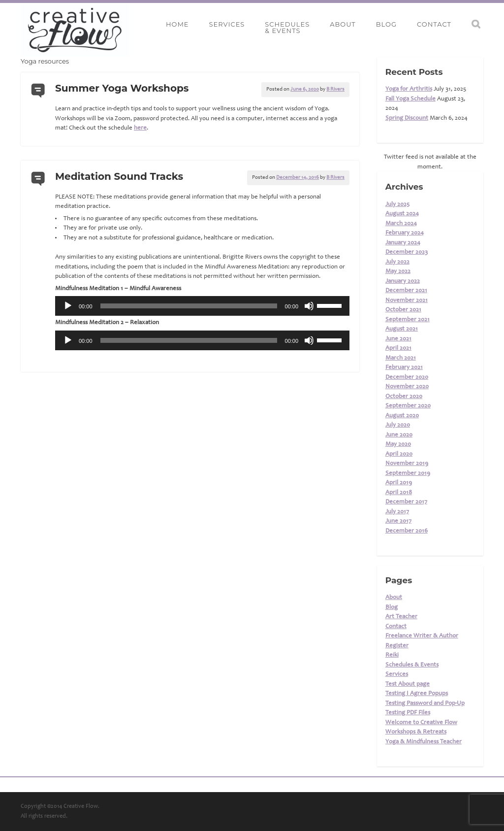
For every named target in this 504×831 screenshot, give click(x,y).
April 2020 (399, 454)
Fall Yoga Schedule (410, 99)
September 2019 (408, 474)
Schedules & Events (412, 665)
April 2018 (399, 493)
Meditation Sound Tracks (119, 176)
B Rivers (335, 89)
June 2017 (398, 521)
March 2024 (401, 224)
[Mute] (309, 306)
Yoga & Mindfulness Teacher (424, 742)
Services (227, 24)
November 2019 (407, 464)
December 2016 (407, 531)
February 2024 (405, 233)
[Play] (68, 306)
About (343, 24)
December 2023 (407, 252)
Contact (434, 24)
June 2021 (398, 339)
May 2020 (398, 445)
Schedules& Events (287, 27)
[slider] (189, 306)
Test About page (408, 684)
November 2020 (407, 387)
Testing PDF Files (408, 713)
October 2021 (403, 310)
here (140, 128)
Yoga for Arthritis (409, 89)
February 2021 (404, 368)
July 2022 (397, 262)
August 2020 (402, 416)
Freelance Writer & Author (422, 636)
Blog (386, 24)
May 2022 (398, 272)
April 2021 (398, 349)
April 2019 (399, 483)
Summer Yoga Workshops (122, 88)
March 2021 (401, 358)
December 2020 (407, 378)
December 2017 (406, 502)
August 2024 (402, 214)
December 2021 (406, 291)
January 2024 (403, 243)
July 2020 (398, 425)
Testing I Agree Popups (417, 694)
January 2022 (403, 282)
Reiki (392, 655)
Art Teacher (401, 617)
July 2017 (397, 512)
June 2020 (399, 435)
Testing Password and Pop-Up (425, 704)
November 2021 (407, 301)
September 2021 (408, 320)
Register (397, 646)
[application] (202, 306)
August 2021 (402, 329)
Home (177, 24)
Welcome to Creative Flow (421, 723)
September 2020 (408, 406)
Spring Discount (407, 118)
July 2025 (397, 205)
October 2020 (404, 397)
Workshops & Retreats (416, 732)
